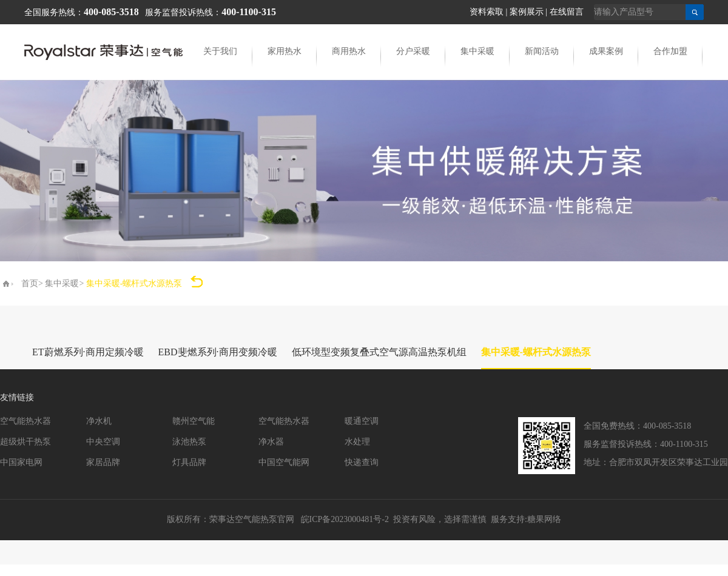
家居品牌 (103, 462)
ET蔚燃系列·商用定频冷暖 (88, 352)
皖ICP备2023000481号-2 (345, 519)
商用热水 (349, 51)
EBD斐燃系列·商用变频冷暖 (218, 352)
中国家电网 (21, 462)
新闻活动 (542, 51)
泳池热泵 (189, 442)
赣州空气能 (194, 421)
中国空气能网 (284, 462)
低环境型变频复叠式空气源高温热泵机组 (379, 352)
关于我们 (220, 51)
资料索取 (487, 12)
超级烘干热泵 (25, 442)
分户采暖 (413, 51)
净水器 (271, 442)
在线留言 (567, 12)
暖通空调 (362, 421)
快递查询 (362, 462)
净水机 (99, 421)
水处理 (357, 442)
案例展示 (527, 12)
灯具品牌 (189, 462)
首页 (30, 283)
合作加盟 (670, 51)
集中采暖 (477, 51)
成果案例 (606, 51)
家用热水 (285, 51)
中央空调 (103, 442)
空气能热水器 (25, 421)
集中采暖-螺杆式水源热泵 (536, 352)
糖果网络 (544, 519)
